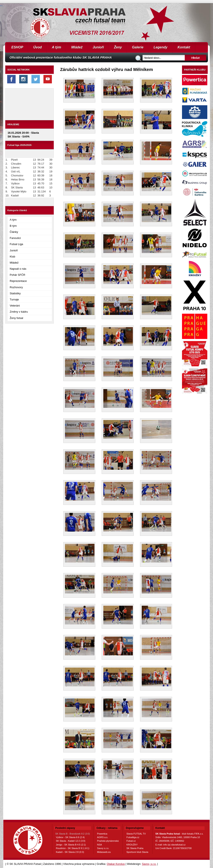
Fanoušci (15, 238)
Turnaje (14, 299)
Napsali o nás (18, 269)
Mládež (77, 47)
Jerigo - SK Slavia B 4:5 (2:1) (71, 845)
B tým (13, 226)
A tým (57, 47)
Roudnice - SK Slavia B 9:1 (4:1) (73, 848)
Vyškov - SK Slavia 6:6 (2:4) (70, 837)
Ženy (118, 47)
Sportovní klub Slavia (137, 852)
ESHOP (17, 47)
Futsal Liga (16, 244)
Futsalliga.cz (133, 837)
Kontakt (184, 47)
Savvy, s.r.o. (149, 864)
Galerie (138, 47)
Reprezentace (18, 281)
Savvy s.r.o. (103, 848)
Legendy (160, 47)
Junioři (98, 47)
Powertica (102, 834)
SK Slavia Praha (135, 848)
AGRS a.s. (102, 837)
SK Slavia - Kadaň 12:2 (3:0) (71, 841)
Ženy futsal (16, 318)
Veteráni (15, 306)
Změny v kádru (19, 312)
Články (14, 232)
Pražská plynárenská (108, 841)
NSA (99, 845)
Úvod (38, 47)
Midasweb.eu (104, 852)
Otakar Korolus (116, 864)
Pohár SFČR (18, 275)
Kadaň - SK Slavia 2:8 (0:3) (70, 852)
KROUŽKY (132, 845)
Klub (12, 257)
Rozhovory (16, 287)
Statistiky (15, 293)
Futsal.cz (131, 841)
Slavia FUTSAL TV (136, 834)
